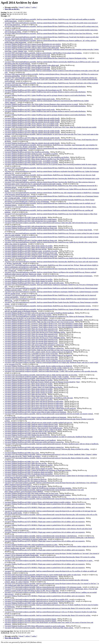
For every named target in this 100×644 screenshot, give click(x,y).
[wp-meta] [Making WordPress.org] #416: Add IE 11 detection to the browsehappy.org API (33, 90)
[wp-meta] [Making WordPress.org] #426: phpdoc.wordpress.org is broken (28, 315)
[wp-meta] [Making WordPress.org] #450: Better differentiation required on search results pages (35, 626)
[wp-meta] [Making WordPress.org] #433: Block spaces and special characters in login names (34, 401)
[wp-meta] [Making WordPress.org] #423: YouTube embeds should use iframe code (31, 228)
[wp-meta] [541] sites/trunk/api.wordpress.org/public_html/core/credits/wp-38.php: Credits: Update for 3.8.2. (39, 368)
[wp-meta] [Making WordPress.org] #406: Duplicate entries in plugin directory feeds (31, 424)
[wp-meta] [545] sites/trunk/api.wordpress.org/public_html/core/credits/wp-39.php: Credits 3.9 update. (37, 377)
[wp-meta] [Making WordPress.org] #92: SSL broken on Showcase (26, 479)
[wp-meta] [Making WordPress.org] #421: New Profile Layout (24, 155)
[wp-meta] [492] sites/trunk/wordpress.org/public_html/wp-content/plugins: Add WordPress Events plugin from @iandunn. (44, 53)
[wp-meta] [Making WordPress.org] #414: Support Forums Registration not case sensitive (33, 44)
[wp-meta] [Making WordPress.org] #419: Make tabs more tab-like (26, 249)
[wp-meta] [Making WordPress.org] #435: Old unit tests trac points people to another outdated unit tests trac (39, 423)
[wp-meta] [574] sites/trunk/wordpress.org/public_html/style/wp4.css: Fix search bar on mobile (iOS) (37, 599)
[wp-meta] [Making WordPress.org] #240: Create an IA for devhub (26, 217)
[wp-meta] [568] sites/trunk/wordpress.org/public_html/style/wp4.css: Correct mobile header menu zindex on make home (43, 575)
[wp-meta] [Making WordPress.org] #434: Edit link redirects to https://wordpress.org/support (34, 410)
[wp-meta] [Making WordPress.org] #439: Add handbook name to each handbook (30, 440)
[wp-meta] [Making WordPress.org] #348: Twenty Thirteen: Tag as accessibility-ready (32, 124)
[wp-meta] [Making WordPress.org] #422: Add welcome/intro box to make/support (31, 219)
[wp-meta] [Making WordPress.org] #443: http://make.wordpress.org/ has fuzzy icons (32, 493)
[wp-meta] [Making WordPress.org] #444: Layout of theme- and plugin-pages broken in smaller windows (38, 495)
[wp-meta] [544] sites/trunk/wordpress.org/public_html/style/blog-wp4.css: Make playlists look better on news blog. (41, 375)
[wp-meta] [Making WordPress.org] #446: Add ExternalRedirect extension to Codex (31, 545)
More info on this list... (12, 9)
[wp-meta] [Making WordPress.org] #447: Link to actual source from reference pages (32, 578)
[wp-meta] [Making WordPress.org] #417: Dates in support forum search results (30, 99)
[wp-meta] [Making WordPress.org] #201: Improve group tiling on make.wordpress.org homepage (36, 412)
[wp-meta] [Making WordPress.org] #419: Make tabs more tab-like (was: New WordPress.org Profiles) (37, 157)
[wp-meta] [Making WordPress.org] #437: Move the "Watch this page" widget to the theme (33, 430)
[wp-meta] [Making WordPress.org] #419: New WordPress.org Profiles (27, 152)
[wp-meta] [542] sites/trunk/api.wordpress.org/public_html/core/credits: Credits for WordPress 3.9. (36, 370)
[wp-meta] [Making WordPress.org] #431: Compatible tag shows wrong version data (31, 354)
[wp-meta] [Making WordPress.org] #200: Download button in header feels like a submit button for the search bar (40, 408)
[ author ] (34, 7)
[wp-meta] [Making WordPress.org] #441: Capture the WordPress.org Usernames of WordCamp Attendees (38, 470)
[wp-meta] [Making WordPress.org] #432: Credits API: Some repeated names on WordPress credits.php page (39, 398)
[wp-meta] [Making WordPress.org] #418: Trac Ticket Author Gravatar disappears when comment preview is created (41, 104)
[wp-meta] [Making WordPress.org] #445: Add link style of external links (28, 497)
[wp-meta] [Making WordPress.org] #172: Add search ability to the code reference (31, 431)
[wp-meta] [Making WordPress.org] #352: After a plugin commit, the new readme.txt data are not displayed (39, 352)
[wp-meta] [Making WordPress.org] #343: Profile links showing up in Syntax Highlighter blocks (35, 332)
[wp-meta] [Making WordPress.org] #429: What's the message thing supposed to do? (31, 329)
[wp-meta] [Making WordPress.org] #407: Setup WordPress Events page (28, 55)
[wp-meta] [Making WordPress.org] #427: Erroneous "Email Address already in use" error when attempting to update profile (44, 320)
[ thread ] (21, 7)
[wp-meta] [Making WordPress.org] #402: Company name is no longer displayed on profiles (34, 387)
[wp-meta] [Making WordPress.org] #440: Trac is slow (22, 453)
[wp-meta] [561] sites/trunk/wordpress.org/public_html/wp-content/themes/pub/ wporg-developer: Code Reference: (41, 536)
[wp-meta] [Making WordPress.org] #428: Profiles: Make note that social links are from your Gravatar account (40, 322)
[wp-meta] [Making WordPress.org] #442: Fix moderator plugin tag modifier (29, 472)
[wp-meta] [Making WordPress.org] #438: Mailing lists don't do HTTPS (27, 435)
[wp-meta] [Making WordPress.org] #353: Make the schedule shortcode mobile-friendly (32, 118)
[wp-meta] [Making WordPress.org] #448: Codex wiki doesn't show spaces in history (31, 603)
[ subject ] (28, 7)
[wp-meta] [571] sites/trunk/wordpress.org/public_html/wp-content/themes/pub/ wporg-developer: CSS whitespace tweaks (43, 587)
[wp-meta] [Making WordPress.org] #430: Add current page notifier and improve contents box (34, 345)
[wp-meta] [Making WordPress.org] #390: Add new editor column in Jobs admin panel (32, 48)
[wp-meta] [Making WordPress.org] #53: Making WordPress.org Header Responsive (31, 576)
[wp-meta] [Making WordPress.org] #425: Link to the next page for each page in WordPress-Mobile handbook (39, 313)
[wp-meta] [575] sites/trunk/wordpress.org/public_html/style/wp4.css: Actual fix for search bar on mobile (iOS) (40, 601)
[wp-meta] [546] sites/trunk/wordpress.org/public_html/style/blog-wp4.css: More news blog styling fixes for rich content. (43, 378)
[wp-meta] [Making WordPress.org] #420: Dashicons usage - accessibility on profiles (32, 154)
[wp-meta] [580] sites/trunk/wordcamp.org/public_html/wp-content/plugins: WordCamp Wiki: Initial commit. (39, 628)
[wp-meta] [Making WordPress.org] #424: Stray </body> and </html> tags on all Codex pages (34, 283)
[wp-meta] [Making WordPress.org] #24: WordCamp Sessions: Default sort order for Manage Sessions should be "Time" (43, 382)
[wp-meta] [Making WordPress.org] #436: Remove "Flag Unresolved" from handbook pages (34, 428)
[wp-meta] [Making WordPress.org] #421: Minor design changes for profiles (29, 246)
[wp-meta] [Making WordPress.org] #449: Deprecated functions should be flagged (31, 619)
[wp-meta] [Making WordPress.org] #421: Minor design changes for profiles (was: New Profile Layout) (37, 159)
